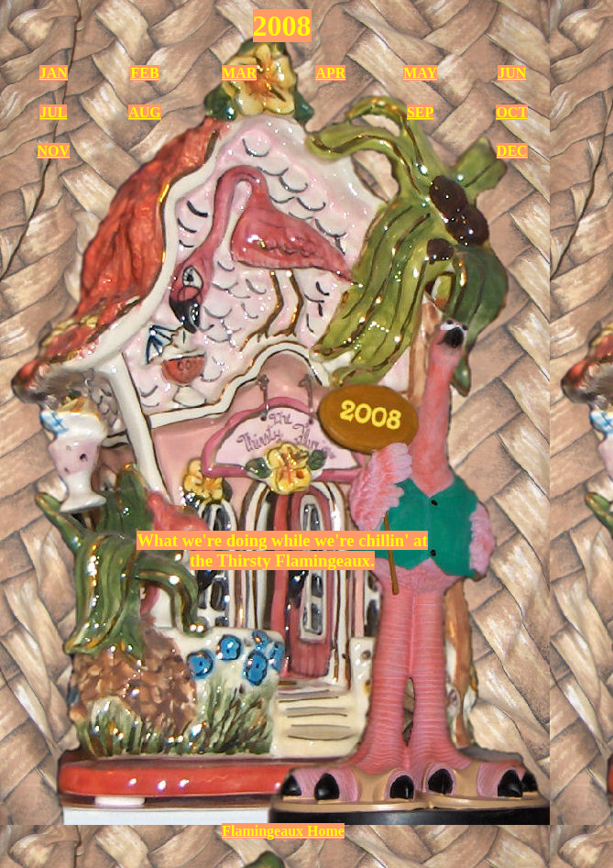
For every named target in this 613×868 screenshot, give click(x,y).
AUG (145, 112)
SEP (420, 112)
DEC (512, 151)
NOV (54, 151)
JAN (54, 73)
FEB (144, 73)
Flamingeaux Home (283, 831)
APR (330, 73)
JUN (512, 73)
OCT (512, 112)
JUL (53, 112)
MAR (239, 73)
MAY (420, 73)
